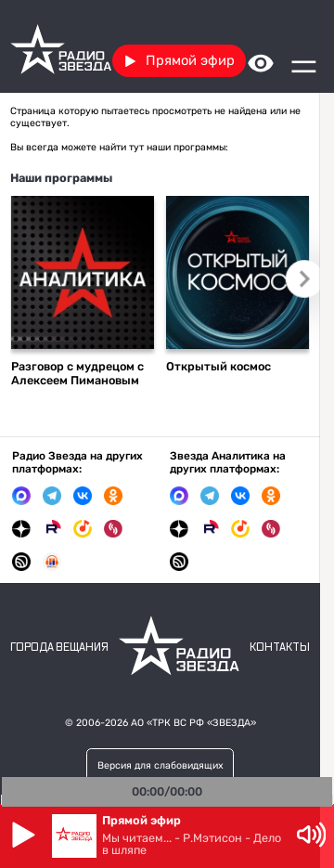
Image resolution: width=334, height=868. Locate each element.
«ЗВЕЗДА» (231, 723)
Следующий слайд (304, 279)
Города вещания (59, 648)
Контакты (280, 648)
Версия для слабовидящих (161, 765)
